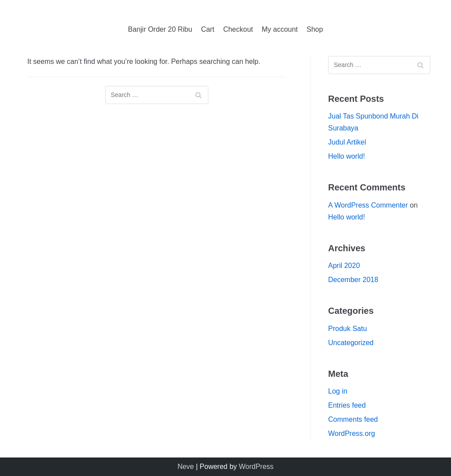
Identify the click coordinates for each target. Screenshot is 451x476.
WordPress (256, 467)
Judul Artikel (347, 142)
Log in (338, 391)
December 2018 (353, 280)
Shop (315, 29)
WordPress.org (351, 433)
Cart (207, 29)
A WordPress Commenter (368, 205)
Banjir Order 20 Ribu (160, 29)
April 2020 (344, 266)
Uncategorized (351, 343)
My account (280, 29)
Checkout (238, 29)
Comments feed (353, 419)
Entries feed (347, 405)
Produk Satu (347, 329)
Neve (186, 467)
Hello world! (347, 156)
